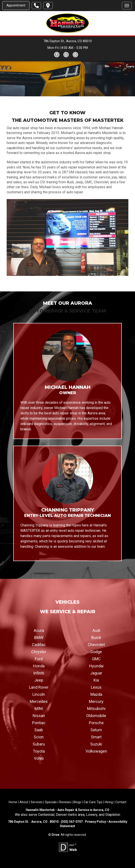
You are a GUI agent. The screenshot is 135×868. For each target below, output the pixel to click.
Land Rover (39, 687)
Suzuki (96, 744)
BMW (39, 637)
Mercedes (39, 701)
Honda (39, 666)
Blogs (77, 802)
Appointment (16, 5)
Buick (96, 637)
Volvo (39, 758)
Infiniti (39, 673)
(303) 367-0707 (72, 822)
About (24, 802)
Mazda (96, 694)
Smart (96, 737)
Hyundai (96, 666)
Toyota (39, 751)
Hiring (109, 802)
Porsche (96, 723)
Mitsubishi (96, 708)
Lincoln (39, 694)
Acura (39, 630)
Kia (96, 680)
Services (37, 802)
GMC (96, 659)
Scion (39, 737)
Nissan (39, 715)
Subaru (39, 744)
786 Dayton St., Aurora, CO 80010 (68, 41)
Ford (39, 659)
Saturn (96, 730)
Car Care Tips (93, 802)
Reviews (65, 802)
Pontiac (39, 723)
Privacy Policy (95, 822)
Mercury (96, 701)
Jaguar (96, 673)
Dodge (96, 651)
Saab (39, 730)
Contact (121, 802)
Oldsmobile (96, 715)
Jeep (39, 680)
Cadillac (39, 644)
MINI (39, 708)
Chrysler (39, 651)
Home (13, 802)
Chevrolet (96, 644)
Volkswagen (96, 751)
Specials (51, 802)
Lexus (96, 687)
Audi (96, 630)
